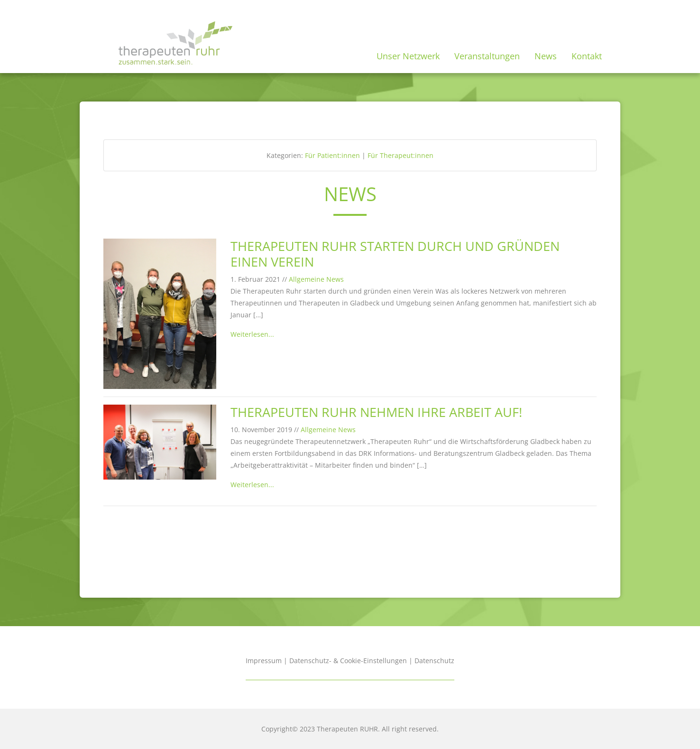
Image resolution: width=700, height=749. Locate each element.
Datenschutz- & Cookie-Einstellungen (348, 661)
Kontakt (587, 56)
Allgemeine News (316, 279)
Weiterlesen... (252, 334)
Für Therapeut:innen (401, 155)
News (546, 56)
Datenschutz (434, 661)
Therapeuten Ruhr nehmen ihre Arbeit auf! (376, 412)
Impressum (264, 661)
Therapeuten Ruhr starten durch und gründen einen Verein (395, 254)
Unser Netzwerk (408, 56)
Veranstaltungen (487, 56)
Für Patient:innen (332, 155)
